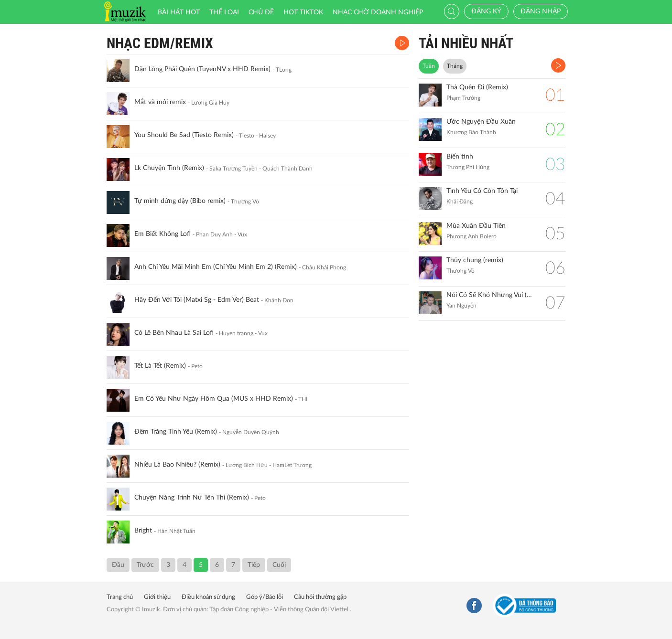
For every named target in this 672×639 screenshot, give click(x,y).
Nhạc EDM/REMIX (160, 43)
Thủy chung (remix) (475, 260)
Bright (143, 531)
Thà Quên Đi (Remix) (477, 87)
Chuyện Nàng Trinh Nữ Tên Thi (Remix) (192, 498)
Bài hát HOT (179, 12)
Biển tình (460, 157)
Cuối (279, 565)
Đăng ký (486, 11)
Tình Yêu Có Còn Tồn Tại (482, 191)
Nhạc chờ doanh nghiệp (378, 12)
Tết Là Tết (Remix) (160, 366)
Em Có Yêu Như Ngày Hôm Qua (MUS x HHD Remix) (214, 399)
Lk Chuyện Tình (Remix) (169, 168)
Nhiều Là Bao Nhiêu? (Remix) (177, 465)
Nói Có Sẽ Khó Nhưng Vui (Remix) (491, 295)
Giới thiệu (157, 597)
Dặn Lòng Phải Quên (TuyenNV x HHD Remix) (202, 69)
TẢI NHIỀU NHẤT (466, 43)
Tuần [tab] (429, 66)
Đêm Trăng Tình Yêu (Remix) (176, 432)
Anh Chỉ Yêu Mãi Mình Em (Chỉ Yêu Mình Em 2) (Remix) (216, 267)
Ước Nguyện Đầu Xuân (481, 122)
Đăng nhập (541, 11)
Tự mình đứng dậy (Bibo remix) (180, 201)
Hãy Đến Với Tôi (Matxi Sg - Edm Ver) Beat (197, 300)
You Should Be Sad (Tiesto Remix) (184, 135)
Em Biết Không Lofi (163, 234)
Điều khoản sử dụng (208, 597)
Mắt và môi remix (160, 102)
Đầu (118, 565)
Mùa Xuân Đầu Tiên (476, 226)
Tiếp (254, 565)
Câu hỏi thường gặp (320, 597)
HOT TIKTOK (303, 12)
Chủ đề (261, 12)
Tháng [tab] (455, 66)
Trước (145, 565)
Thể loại (224, 12)
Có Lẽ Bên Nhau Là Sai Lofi (174, 333)
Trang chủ (120, 597)
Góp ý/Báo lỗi (265, 597)
